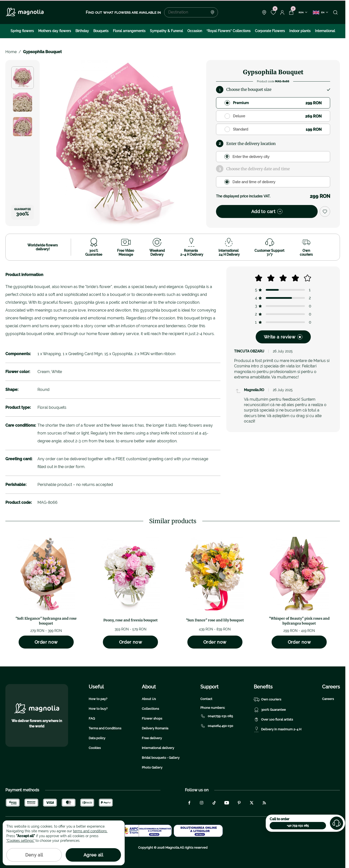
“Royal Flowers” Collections (229, 31)
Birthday (82, 31)
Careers (328, 699)
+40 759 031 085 (298, 826)
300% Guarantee (270, 710)
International (325, 31)
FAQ (92, 718)
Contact (206, 699)
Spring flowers (22, 31)
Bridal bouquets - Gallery (161, 758)
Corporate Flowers (270, 31)
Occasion (195, 31)
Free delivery (152, 738)
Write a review (283, 337)
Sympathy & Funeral (166, 31)
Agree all (93, 855)
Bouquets (101, 31)
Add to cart (267, 211)
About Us (149, 699)
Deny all (34, 855)
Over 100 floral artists (273, 720)
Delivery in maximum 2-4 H (278, 729)
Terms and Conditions (105, 728)
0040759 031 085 (217, 716)
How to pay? (98, 699)
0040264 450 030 (217, 726)
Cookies (95, 748)
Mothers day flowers (55, 31)
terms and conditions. (90, 831)
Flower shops (152, 718)
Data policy (97, 738)
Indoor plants (300, 31)
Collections (150, 709)
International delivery (158, 748)
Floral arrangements (129, 31)
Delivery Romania (155, 728)
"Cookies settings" (20, 841)
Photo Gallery (152, 767)
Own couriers (267, 699)
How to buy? (98, 709)
